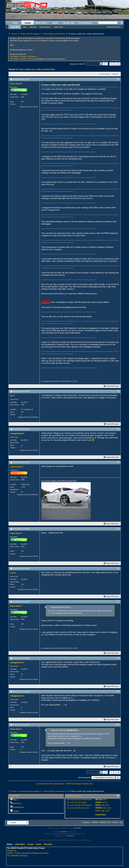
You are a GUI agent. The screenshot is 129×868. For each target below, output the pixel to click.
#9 (118, 691)
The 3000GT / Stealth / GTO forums (23, 57)
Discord (37, 41)
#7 (118, 601)
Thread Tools (104, 74)
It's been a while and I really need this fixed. (36, 69)
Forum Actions (45, 27)
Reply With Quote (112, 386)
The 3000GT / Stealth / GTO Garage (23, 59)
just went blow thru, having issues (50, 784)
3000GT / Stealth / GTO (101, 822)
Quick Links (59, 27)
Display (114, 74)
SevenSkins (70, 836)
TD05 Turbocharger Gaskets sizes (79, 784)
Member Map (69, 23)
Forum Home (15, 27)
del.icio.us (17, 803)
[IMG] (98, 805)
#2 (118, 391)
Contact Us (86, 822)
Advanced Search (114, 27)
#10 (118, 724)
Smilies (98, 802)
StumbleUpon (19, 807)
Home (15, 23)
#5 (118, 529)
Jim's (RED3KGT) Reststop (17, 856)
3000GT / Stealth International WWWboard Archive (28, 853)
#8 (118, 658)
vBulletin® (64, 832)
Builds (55, 23)
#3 (118, 429)
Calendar (33, 27)
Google (16, 811)
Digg (15, 799)
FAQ (25, 27)
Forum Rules (101, 815)
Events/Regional (85, 23)
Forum (28, 23)
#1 (118, 79)
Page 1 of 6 (94, 64)
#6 (118, 568)
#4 (118, 462)
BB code (99, 799)
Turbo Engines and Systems (54, 34)
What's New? (41, 23)
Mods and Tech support (30, 34)
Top (118, 778)
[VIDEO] (99, 808)
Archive (115, 822)
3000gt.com (12, 851)
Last (117, 64)
